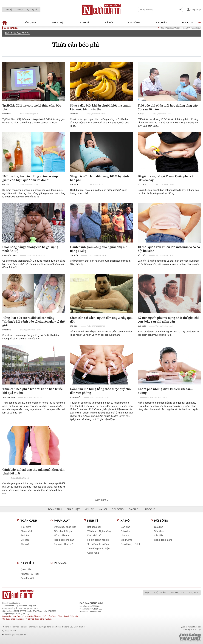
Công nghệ (93, 553)
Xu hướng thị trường (98, 544)
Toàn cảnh (29, 23)
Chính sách (27, 531)
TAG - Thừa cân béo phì (17, 33)
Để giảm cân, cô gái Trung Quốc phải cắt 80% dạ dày (166, 178)
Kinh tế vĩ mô (94, 536)
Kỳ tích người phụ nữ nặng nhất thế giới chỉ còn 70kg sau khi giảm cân (168, 320)
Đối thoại (25, 540)
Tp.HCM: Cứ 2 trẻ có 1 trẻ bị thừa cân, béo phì (32, 107)
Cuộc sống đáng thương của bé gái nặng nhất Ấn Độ (30, 249)
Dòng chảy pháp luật (65, 527)
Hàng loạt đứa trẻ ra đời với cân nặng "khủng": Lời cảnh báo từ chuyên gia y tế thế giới (34, 321)
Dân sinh (74, 326)
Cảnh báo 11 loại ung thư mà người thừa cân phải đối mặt (33, 471)
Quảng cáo (33, 9)
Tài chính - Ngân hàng (99, 531)
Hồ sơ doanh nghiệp (98, 540)
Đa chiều (161, 23)
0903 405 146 (10, 631)
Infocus (187, 23)
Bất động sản (94, 527)
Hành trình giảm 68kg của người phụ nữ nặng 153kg (98, 249)
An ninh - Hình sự (63, 544)
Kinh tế (85, 23)
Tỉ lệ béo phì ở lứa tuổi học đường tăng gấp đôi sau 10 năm (168, 107)
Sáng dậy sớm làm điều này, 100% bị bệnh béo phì (99, 178)
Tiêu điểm (26, 527)
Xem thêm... (102, 500)
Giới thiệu (160, 593)
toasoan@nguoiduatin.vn (15, 635)
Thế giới (25, 544)
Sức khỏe (7, 114)
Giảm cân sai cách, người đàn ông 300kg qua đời (101, 320)
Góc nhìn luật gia (63, 531)
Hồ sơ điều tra (61, 536)
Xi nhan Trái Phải (30, 574)
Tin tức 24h (177, 593)
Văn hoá (125, 536)
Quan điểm (26, 570)
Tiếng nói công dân (64, 540)
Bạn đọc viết (27, 578)
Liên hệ (8, 9)
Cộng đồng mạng (10, 256)
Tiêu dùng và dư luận (98, 549)
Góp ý (20, 9)
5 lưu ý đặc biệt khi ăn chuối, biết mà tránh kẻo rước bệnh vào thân (100, 107)
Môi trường (127, 540)
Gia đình (159, 527)
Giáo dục (125, 531)
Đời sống (134, 23)
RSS (147, 593)
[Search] (180, 10)
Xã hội (109, 23)
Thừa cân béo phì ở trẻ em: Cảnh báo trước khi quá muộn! (32, 391)
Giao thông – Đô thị (131, 544)
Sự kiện (141, 114)
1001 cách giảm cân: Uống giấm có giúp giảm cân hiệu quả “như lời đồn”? (30, 178)
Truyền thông (9, 397)
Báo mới (194, 593)
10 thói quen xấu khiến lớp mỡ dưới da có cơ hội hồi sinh (169, 249)
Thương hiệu (75, 397)
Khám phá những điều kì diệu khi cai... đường (165, 391)
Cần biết (158, 536)
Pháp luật (58, 23)
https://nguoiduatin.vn (11, 603)
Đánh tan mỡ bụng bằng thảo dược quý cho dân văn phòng (100, 391)
